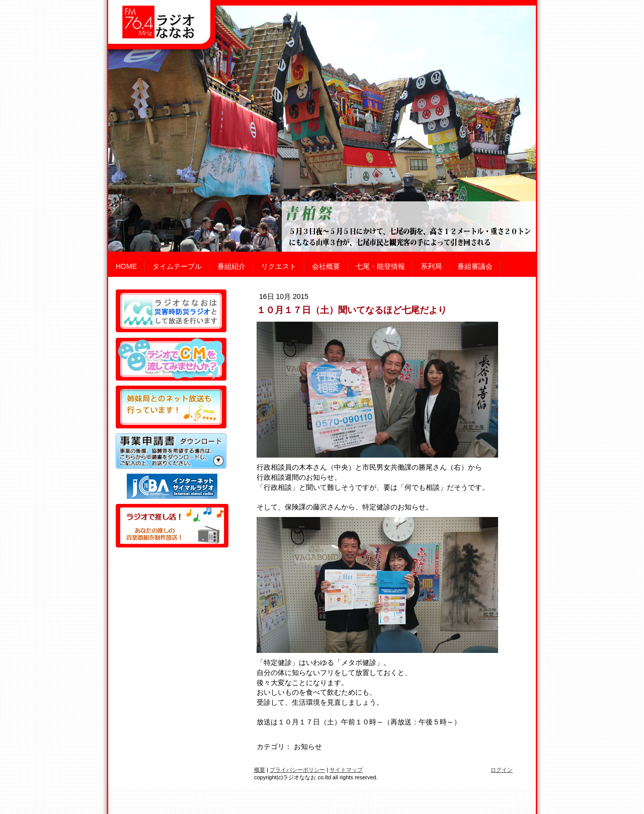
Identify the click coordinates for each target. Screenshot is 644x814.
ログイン (502, 770)
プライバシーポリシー (297, 770)
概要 (260, 770)
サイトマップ (346, 770)
